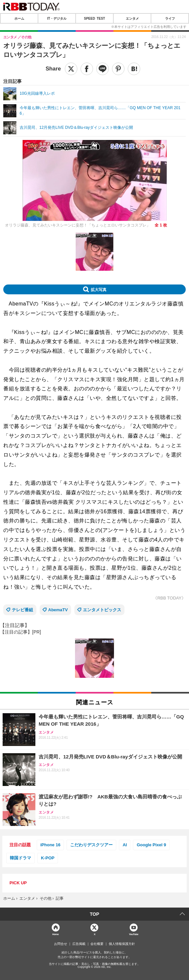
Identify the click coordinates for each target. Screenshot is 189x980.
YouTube (133, 934)
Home (55, 934)
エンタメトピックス (102, 610)
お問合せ (61, 944)
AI (125, 845)
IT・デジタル (57, 18)
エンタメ (132, 18)
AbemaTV (58, 610)
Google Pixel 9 (151, 845)
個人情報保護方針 (122, 944)
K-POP (48, 858)
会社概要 (97, 944)
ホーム (19, 18)
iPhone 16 (50, 845)
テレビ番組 (22, 610)
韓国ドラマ (20, 858)
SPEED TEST (94, 18)
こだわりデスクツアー (91, 845)
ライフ (170, 18)
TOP (94, 914)
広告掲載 (79, 944)
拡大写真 (99, 289)
